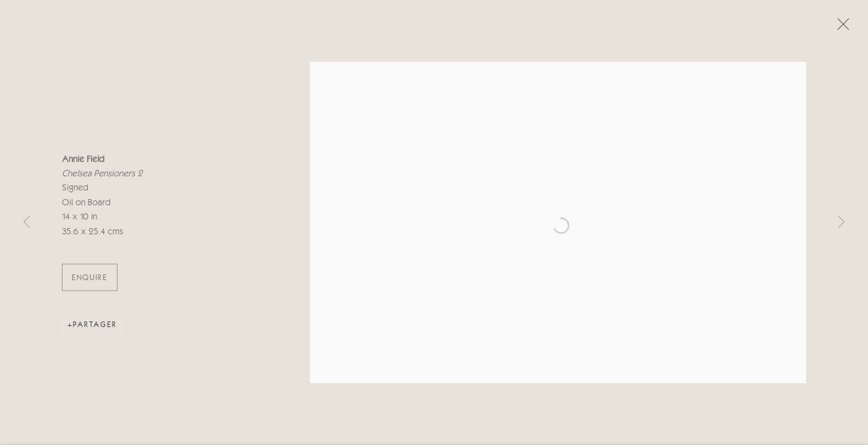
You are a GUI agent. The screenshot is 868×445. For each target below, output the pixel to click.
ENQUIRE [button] (90, 279)
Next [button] (841, 222)
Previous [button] (27, 222)
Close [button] (840, 28)
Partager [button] (95, 326)
